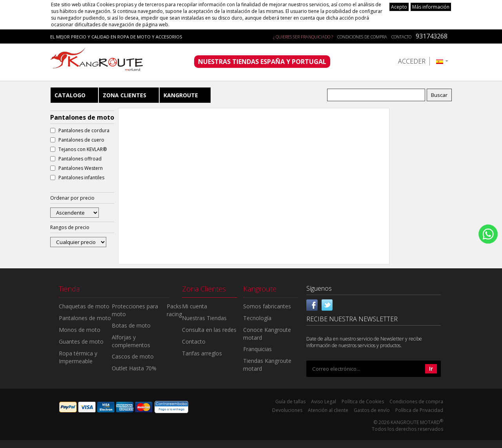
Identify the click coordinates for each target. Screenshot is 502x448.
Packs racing (174, 310)
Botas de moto (131, 325)
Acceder (412, 61)
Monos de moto (80, 330)
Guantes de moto (81, 341)
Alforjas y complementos (131, 341)
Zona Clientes (125, 95)
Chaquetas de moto (84, 306)
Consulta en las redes (209, 330)
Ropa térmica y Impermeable (78, 357)
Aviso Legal (324, 402)
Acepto (399, 7)
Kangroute (181, 95)
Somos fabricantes (267, 306)
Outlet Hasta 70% (134, 368)
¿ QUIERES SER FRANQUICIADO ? (303, 37)
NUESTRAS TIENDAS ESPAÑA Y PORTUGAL (262, 62)
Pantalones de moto (85, 318)
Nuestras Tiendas (204, 318)
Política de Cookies (363, 402)
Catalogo (70, 95)
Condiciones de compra (362, 37)
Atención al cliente (328, 410)
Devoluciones (287, 410)
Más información (431, 7)
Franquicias (257, 349)
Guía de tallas (290, 402)
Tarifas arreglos (202, 353)
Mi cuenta (195, 306)
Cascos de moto (133, 356)
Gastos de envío (372, 410)
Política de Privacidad (419, 410)
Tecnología (257, 318)
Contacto (401, 37)
